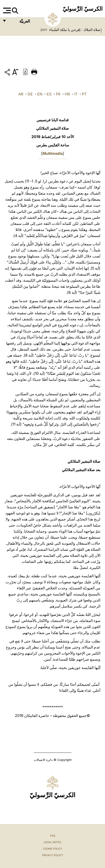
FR (58, 94)
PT (84, 94)
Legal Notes (52, 842)
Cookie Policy (52, 849)
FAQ (53, 836)
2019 (44, 30)
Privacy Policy (52, 855)
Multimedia (53, 153)
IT (76, 94)
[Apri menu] (6, 10)
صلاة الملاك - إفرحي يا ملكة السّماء (74, 30)
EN (40, 94)
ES (49, 94)
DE (30, 94)
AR (21, 94)
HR (67, 94)
